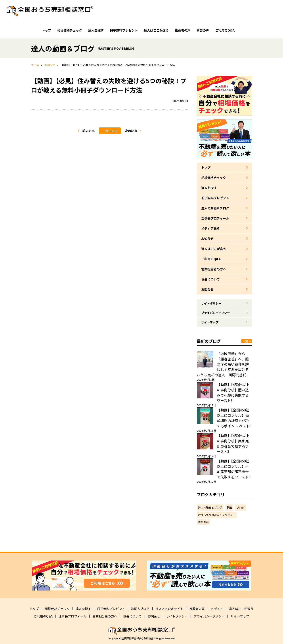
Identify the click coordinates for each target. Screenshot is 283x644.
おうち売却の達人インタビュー (217, 515)
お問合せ (207, 289)
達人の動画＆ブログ (215, 208)
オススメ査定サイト (169, 609)
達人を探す (96, 30)
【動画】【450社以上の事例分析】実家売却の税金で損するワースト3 (233, 443)
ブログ (241, 507)
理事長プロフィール (215, 218)
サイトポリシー (211, 303)
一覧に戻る (110, 131)
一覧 (247, 341)
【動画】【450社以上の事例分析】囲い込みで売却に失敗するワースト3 (233, 392)
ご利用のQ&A (225, 30)
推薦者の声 (183, 30)
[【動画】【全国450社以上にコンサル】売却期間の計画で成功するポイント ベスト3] (205, 416)
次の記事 (131, 131)
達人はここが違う (156, 30)
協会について (210, 279)
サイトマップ (210, 322)
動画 (229, 507)
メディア (217, 609)
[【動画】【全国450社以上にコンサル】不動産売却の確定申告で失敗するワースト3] (205, 467)
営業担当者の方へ (214, 269)
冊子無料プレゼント (124, 30)
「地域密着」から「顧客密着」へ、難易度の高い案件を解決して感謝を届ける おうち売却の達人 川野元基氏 (225, 364)
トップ (46, 30)
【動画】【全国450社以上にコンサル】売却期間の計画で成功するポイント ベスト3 (234, 418)
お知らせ (207, 239)
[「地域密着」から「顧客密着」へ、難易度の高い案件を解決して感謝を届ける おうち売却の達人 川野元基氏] (205, 359)
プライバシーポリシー (216, 313)
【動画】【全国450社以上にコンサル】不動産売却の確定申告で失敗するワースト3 (234, 469)
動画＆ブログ (140, 609)
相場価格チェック (70, 30)
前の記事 (88, 131)
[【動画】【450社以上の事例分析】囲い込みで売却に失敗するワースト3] (205, 390)
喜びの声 (203, 30)
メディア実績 (210, 228)
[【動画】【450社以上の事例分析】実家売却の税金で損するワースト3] (205, 441)
